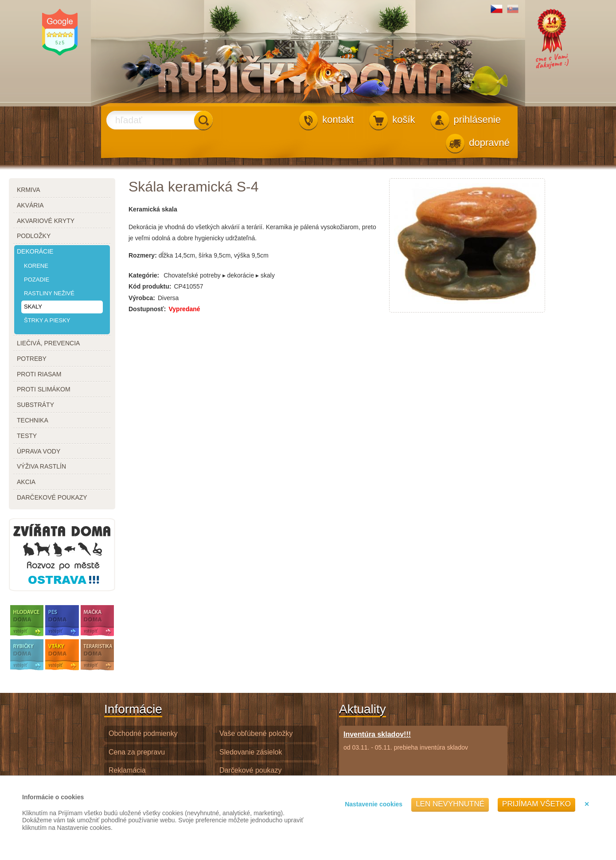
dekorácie (35, 251)
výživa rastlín (41, 466)
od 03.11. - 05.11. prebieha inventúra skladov (406, 741)
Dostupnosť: (147, 309)
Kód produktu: (150, 286)
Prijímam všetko (536, 804)
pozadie (37, 279)
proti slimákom (44, 389)
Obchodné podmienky (143, 733)
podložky (34, 236)
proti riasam (39, 374)
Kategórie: (144, 275)
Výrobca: (142, 298)
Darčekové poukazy (251, 770)
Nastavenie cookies (374, 804)
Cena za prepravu (137, 752)
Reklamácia (127, 770)
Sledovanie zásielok (251, 752)
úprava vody (39, 451)
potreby (32, 359)
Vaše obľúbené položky (256, 733)
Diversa (168, 298)
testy (27, 436)
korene (36, 266)
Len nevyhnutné (450, 804)
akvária (30, 205)
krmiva (29, 190)
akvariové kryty (46, 221)
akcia (26, 482)
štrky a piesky (47, 320)
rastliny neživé (49, 293)
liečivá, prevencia (48, 343)
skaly (33, 307)
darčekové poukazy (52, 497)
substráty (35, 405)
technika (33, 420)
